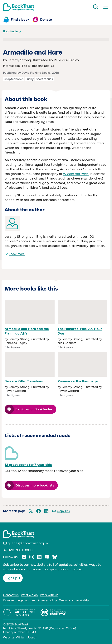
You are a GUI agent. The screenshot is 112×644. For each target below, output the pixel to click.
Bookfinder (11, 31)
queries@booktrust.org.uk (28, 543)
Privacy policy (47, 600)
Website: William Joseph (20, 637)
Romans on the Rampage (78, 381)
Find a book (20, 20)
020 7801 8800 (20, 550)
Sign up (13, 578)
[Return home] (19, 7)
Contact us (11, 595)
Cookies (9, 600)
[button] (31, 511)
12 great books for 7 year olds (28, 465)
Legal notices (26, 600)
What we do (29, 595)
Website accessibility (74, 600)
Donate (46, 20)
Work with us (49, 595)
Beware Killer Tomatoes (24, 381)
